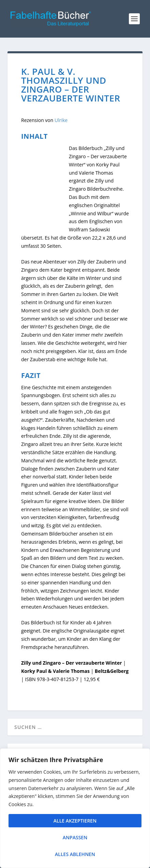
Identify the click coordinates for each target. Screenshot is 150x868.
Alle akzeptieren (75, 821)
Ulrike (61, 120)
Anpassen (75, 837)
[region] (75, 808)
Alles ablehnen (75, 854)
